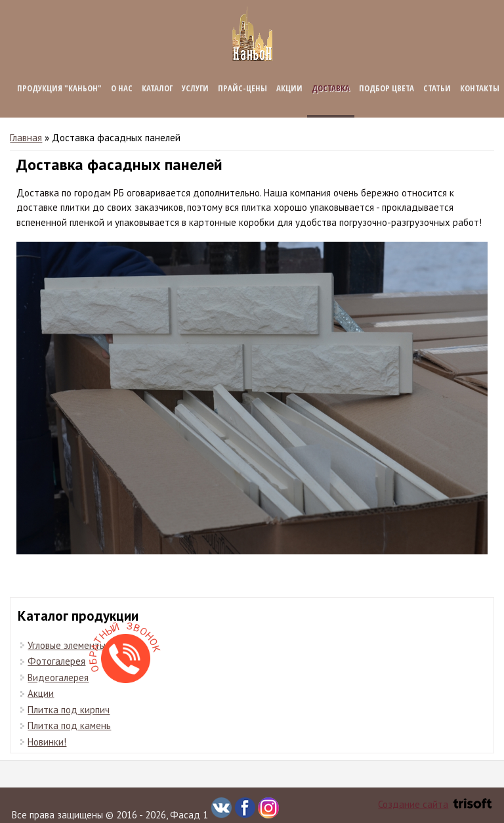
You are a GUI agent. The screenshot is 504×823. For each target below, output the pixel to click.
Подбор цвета (387, 88)
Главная (26, 138)
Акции (289, 88)
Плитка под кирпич (69, 710)
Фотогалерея (56, 661)
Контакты (480, 88)
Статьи (437, 88)
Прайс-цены (242, 88)
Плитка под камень (69, 725)
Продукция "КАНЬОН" (59, 88)
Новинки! (47, 742)
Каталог (157, 88)
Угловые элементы (67, 645)
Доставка (331, 88)
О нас (122, 88)
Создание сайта (435, 804)
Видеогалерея (58, 678)
